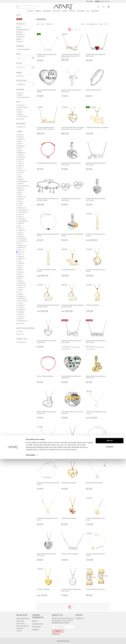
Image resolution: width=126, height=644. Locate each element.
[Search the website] (26, 7)
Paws (21, 268)
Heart (21, 214)
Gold (20, 95)
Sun (20, 292)
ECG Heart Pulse (24, 186)
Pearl (20, 110)
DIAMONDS (38, 11)
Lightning (22, 237)
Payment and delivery (23, 618)
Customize (110, 632)
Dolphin (21, 179)
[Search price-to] (27, 58)
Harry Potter (23, 212)
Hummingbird (23, 221)
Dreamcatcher (23, 181)
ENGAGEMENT (47, 11)
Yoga (21, 318)
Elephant (22, 188)
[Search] (18, 7)
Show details (30, 640)
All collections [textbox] (21, 84)
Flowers (22, 197)
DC (20, 175)
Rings (19, 27)
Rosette (21, 276)
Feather (21, 190)
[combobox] (26, 84)
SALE (88, 11)
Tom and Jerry (23, 301)
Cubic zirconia (23, 107)
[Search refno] (24, 67)
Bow (20, 148)
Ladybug (22, 230)
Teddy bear (22, 299)
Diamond (21, 105)
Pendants (20, 37)
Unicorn (21, 307)
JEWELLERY (30, 11)
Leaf (21, 232)
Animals (22, 139)
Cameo (21, 155)
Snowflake (22, 283)
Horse (21, 217)
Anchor (21, 135)
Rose (20, 274)
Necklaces (21, 34)
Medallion (22, 245)
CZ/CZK (103, 1)
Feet (20, 192)
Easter (21, 183)
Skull (20, 279)
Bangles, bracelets (23, 30)
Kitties (21, 228)
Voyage (21, 312)
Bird (21, 144)
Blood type (22, 146)
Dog (20, 177)
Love (20, 243)
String (21, 331)
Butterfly (22, 152)
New (42, 24)
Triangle (21, 305)
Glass (21, 112)
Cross (21, 172)
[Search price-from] (20, 58)
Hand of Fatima (23, 210)
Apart (21, 76)
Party (21, 265)
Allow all (110, 626)
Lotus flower (22, 241)
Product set (22, 342)
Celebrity (22, 157)
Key (20, 226)
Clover (21, 166)
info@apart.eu (80, 618)
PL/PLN (108, 1)
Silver (21, 93)
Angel (21, 137)
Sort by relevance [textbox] (91, 24)
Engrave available (24, 49)
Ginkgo (21, 203)
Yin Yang (22, 316)
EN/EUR (97, 1)
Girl (20, 206)
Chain (21, 159)
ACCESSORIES (81, 11)
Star (21, 290)
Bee (20, 141)
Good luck (22, 208)
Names (21, 257)
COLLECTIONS (57, 11)
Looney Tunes (23, 239)
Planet (21, 272)
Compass (22, 170)
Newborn (22, 259)
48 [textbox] (105, 24)
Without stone (23, 116)
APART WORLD (95, 11)
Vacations (22, 310)
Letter (21, 234)
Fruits (21, 201)
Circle (21, 164)
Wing (21, 314)
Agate (21, 114)
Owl (20, 261)
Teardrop (22, 296)
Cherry (21, 161)
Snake (21, 281)
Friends (21, 199)
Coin (20, 168)
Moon (21, 250)
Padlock (21, 263)
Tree (21, 303)
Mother (21, 252)
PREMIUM (65, 11)
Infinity (21, 223)
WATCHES (72, 11)
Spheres (22, 285)
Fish (20, 195)
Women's (22, 127)
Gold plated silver (24, 97)
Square (21, 288)
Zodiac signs (23, 321)
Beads (19, 39)
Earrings (20, 32)
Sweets (21, 294)
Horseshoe (22, 219)
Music (21, 254)
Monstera (22, 248)
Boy (20, 150)
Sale (38, 24)
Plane (21, 270)
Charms (20, 41)
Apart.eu (19, 15)
